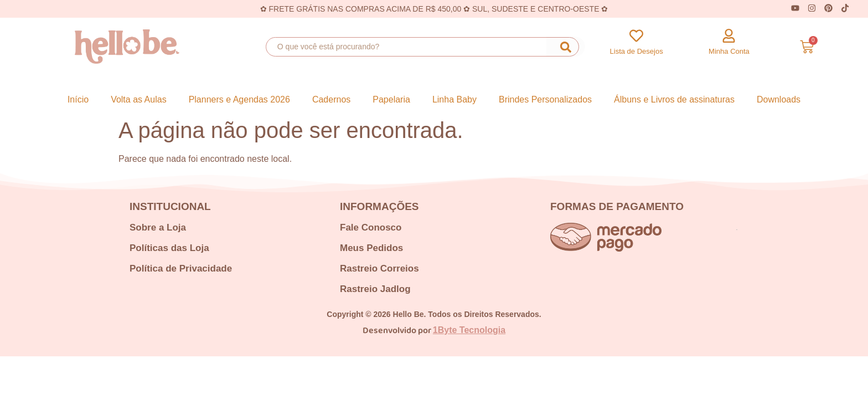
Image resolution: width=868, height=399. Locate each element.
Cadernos (331, 99)
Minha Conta (729, 51)
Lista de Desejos (637, 51)
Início (78, 99)
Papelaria (391, 99)
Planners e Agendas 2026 (239, 99)
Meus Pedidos (371, 248)
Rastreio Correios (379, 268)
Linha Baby (454, 99)
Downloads (779, 99)
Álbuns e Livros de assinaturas (674, 99)
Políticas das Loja (169, 248)
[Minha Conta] (729, 36)
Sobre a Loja (158, 227)
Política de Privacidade (181, 268)
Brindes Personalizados (545, 99)
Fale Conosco (371, 227)
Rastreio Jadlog (375, 289)
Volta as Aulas (139, 99)
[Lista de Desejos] (636, 36)
